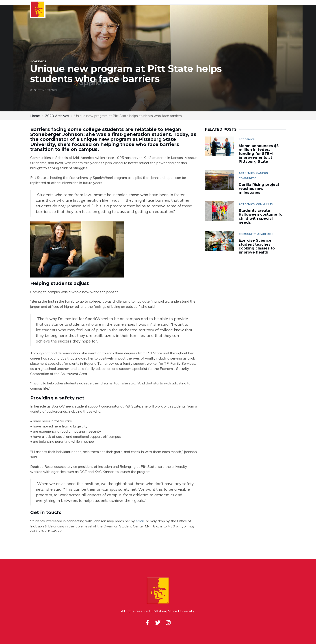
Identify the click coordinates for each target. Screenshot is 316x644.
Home (35, 116)
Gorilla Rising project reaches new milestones (259, 189)
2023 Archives (57, 116)
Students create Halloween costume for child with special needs (261, 217)
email (140, 521)
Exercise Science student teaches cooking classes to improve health (257, 246)
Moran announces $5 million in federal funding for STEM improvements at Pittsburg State (259, 154)
